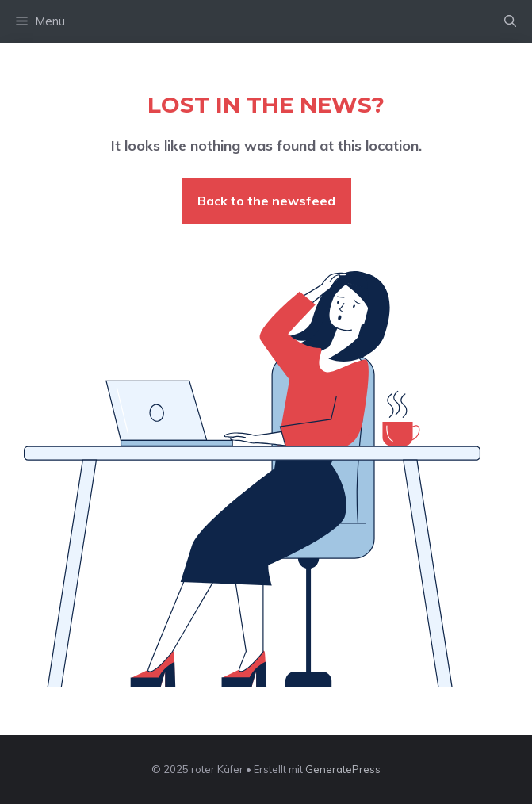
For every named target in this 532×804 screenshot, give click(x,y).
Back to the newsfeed (266, 201)
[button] (510, 21)
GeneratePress (343, 769)
